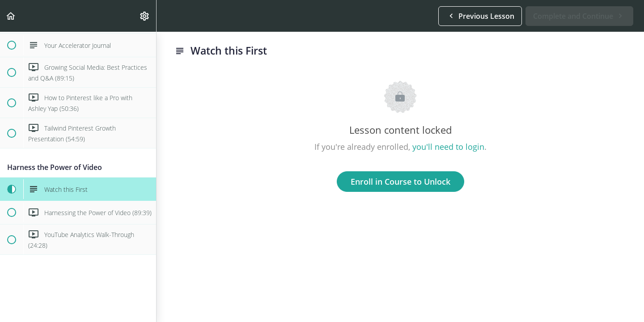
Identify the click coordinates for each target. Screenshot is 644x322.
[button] (11, 16)
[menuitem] (145, 16)
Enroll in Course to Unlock (400, 182)
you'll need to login (448, 147)
